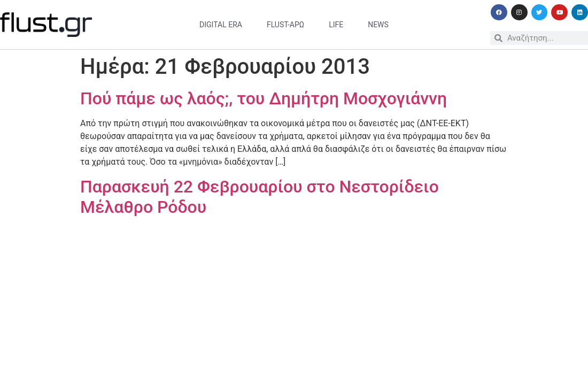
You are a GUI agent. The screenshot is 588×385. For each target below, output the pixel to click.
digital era (221, 25)
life (336, 25)
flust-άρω (285, 25)
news (378, 25)
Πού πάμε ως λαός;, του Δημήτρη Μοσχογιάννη (264, 98)
